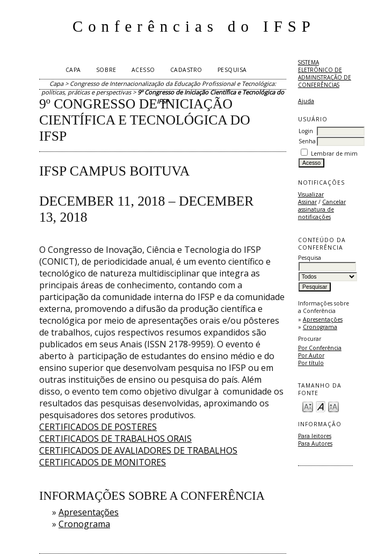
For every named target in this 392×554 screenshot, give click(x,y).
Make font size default (321, 406)
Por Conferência (320, 348)
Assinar (307, 202)
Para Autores (315, 443)
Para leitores (315, 436)
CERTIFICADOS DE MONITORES (103, 462)
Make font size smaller (308, 406)
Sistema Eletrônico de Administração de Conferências (325, 74)
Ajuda (306, 101)
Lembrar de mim (334, 154)
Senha (307, 141)
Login (306, 131)
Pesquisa (232, 70)
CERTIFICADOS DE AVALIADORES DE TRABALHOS (138, 450)
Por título (311, 363)
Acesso (143, 70)
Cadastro (186, 70)
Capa (73, 70)
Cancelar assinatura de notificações (322, 209)
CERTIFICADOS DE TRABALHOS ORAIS (115, 439)
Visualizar (311, 194)
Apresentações (323, 319)
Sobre (106, 70)
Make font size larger (333, 406)
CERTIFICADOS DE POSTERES (98, 427)
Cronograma (320, 327)
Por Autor (311, 355)
